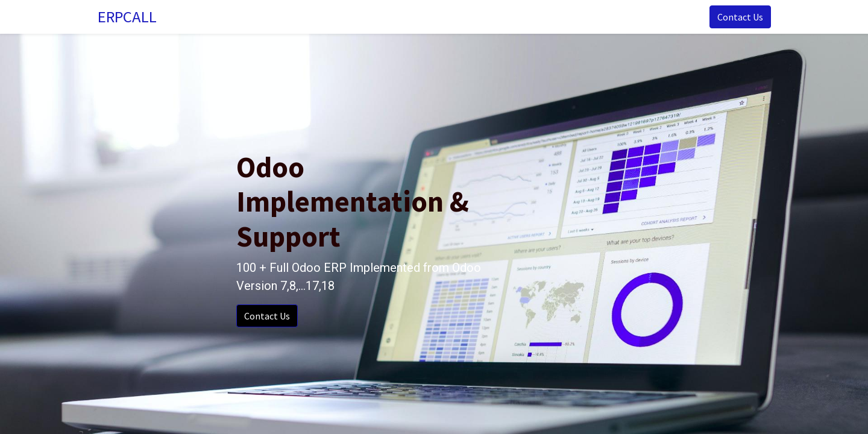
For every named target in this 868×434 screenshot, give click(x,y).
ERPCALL (129, 17)
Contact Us (738, 17)
